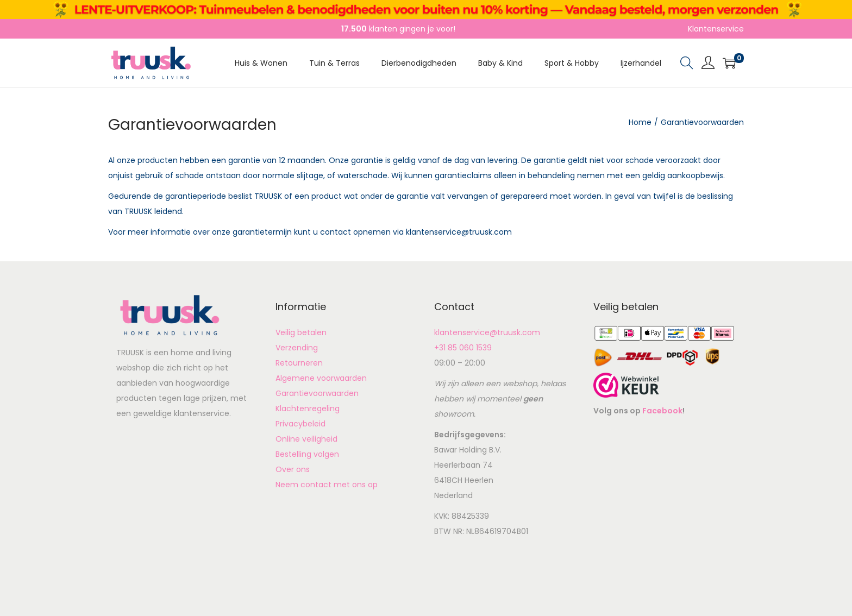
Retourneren (299, 363)
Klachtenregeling (308, 408)
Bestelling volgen (307, 454)
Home (640, 122)
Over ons (293, 469)
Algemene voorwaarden (321, 378)
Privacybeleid (300, 424)
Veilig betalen (301, 332)
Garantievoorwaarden (317, 393)
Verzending (297, 348)
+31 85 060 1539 (463, 348)
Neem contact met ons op (327, 485)
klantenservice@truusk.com (487, 332)
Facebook (662, 411)
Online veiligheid (306, 439)
